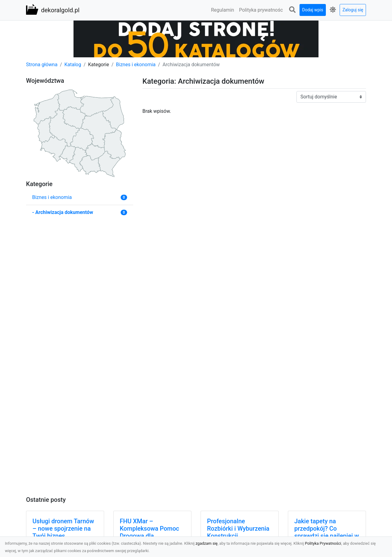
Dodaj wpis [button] (313, 10)
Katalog (73, 65)
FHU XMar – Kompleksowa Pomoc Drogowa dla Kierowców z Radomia (150, 532)
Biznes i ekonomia (136, 65)
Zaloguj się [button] (353, 10)
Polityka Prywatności (323, 543)
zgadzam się (207, 543)
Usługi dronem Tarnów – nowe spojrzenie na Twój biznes (63, 528)
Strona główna (42, 65)
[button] (292, 10)
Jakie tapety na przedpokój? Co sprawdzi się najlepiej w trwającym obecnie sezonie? (327, 536)
